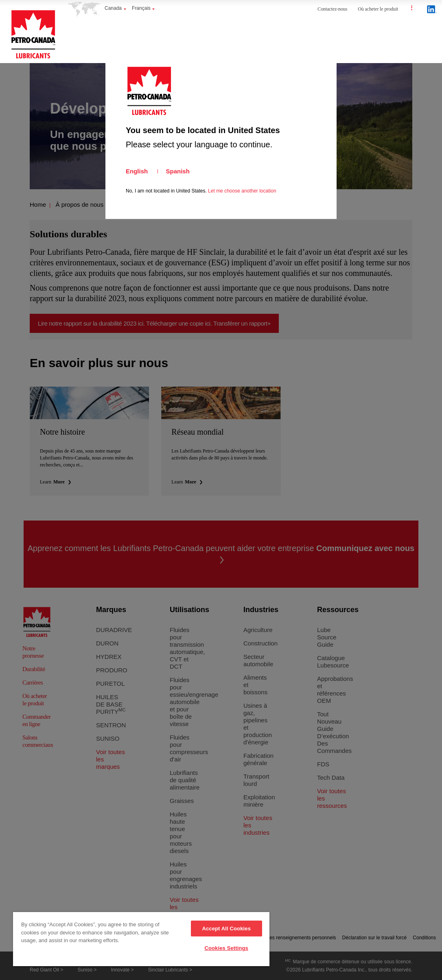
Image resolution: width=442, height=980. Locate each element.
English (137, 171)
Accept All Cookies (226, 929)
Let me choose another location (242, 191)
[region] (141, 940)
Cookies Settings (226, 948)
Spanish (178, 171)
